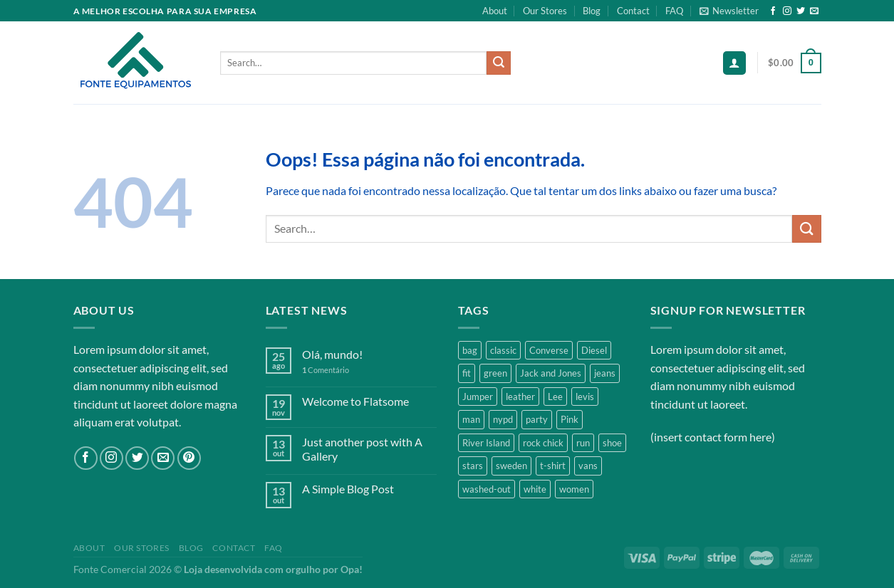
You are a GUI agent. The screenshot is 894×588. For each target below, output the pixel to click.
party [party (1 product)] (537, 419)
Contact (633, 11)
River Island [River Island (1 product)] (486, 443)
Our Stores (545, 11)
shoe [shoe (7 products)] (612, 443)
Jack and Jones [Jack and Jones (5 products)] (551, 373)
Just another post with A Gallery (362, 448)
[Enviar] (499, 63)
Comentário (326, 370)
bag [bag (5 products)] (470, 350)
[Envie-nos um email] (814, 11)
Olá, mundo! (332, 354)
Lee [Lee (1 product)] (555, 397)
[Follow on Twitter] (801, 11)
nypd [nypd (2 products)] (503, 419)
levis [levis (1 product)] (585, 397)
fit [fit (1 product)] (467, 373)
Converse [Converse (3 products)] (549, 350)
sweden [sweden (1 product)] (511, 466)
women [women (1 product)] (574, 489)
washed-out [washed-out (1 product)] (487, 489)
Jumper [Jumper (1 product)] (478, 397)
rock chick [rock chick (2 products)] (543, 443)
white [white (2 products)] (535, 489)
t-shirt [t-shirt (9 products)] (553, 466)
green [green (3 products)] (495, 373)
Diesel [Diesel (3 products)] (594, 350)
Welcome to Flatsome (355, 401)
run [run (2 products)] (583, 443)
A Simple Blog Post (348, 489)
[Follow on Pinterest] (189, 458)
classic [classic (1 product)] (503, 350)
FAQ (674, 11)
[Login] (734, 63)
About (495, 11)
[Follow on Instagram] (787, 11)
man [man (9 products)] (471, 419)
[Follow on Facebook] (773, 11)
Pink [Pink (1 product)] (570, 419)
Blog (592, 11)
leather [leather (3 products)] (520, 397)
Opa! (352, 569)
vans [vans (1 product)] (588, 466)
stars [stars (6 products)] (473, 466)
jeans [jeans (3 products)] (605, 373)
